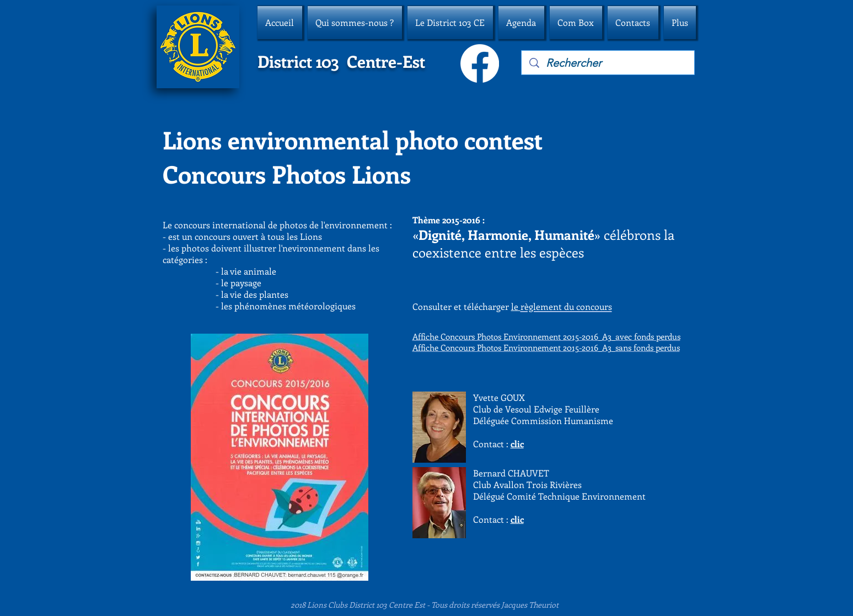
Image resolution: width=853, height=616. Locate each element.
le (516, 306)
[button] (355, 23)
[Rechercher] (608, 63)
